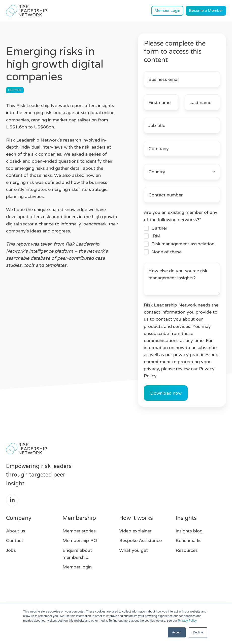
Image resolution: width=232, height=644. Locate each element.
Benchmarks (189, 540)
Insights (186, 518)
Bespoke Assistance (140, 540)
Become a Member (206, 11)
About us (16, 531)
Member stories (79, 531)
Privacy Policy (187, 621)
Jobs (11, 550)
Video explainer (135, 531)
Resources (187, 550)
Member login (77, 567)
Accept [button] (177, 632)
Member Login (167, 11)
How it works (136, 518)
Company (19, 518)
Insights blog (189, 531)
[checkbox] (182, 240)
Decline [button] (198, 632)
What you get (134, 550)
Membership (79, 518)
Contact (15, 540)
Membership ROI (80, 540)
